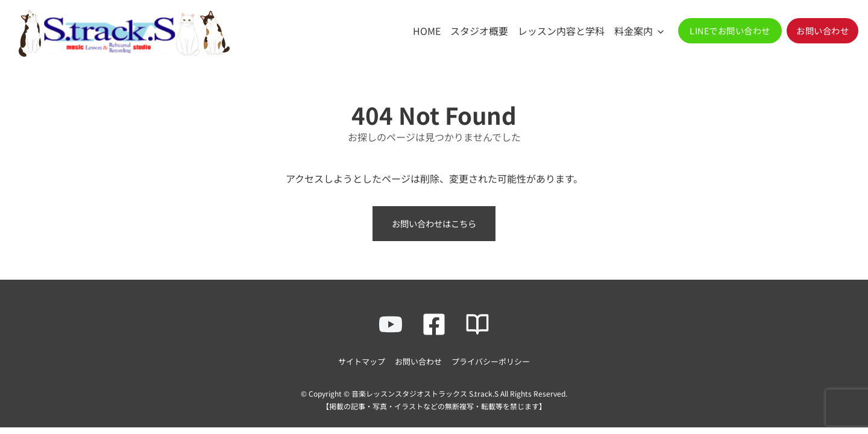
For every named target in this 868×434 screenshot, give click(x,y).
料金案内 (634, 31)
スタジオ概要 (479, 31)
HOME (427, 31)
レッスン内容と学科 (561, 31)
